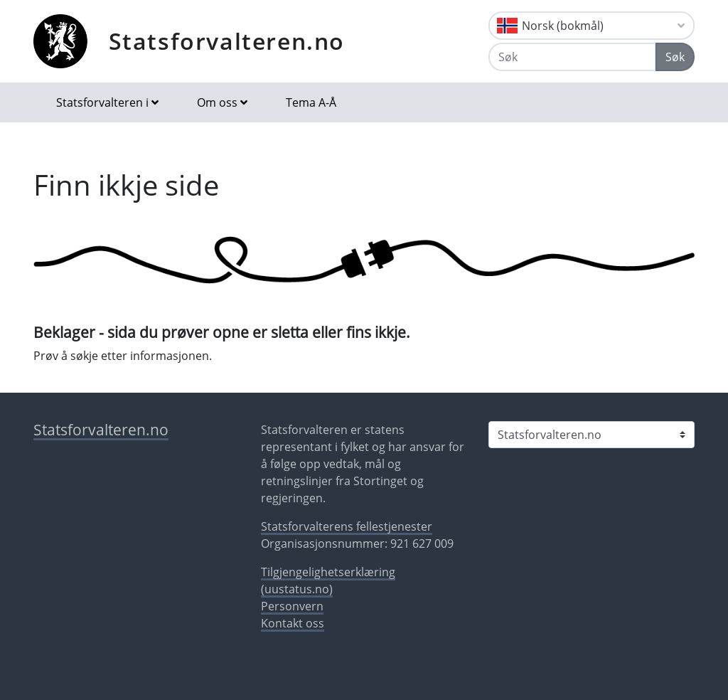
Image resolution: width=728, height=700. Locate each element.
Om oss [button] (217, 102)
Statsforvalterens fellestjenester (347, 526)
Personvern (292, 606)
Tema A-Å (311, 102)
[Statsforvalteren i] (591, 435)
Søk (675, 57)
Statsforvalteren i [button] (102, 102)
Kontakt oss (293, 623)
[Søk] (572, 57)
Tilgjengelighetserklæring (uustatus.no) (328, 580)
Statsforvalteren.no (227, 41)
